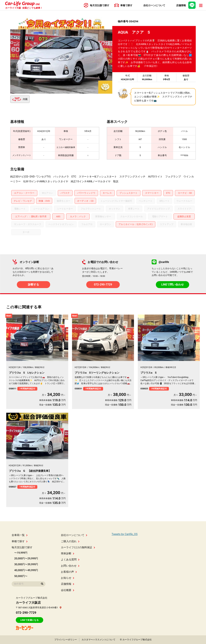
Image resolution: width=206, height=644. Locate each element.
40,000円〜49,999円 (26, 570)
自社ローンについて (74, 535)
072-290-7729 (103, 285)
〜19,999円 (21, 553)
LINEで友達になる (29, 620)
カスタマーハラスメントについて (98, 640)
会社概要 (68, 590)
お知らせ (68, 578)
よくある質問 (70, 560)
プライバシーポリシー (66, 640)
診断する (33, 285)
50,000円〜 (21, 576)
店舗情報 (68, 584)
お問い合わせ (70, 566)
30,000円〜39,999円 (26, 564)
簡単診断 (68, 553)
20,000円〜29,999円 (26, 558)
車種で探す (20, 541)
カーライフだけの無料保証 (78, 547)
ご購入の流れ (70, 541)
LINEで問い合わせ (173, 285)
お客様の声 (69, 572)
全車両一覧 (20, 535)
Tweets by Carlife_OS (125, 534)
